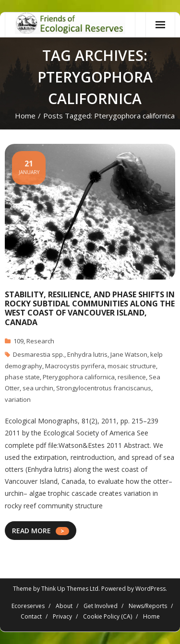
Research (40, 341)
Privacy (62, 616)
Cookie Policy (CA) (108, 616)
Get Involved (101, 606)
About (64, 606)
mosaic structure (132, 366)
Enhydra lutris (87, 354)
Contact (31, 616)
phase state (22, 377)
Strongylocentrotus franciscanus (104, 388)
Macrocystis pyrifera (75, 366)
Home (25, 116)
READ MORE (31, 531)
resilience (132, 377)
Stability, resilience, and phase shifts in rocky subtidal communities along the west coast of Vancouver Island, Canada (90, 308)
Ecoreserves (28, 606)
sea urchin (38, 388)
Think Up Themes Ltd (70, 589)
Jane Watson (129, 354)
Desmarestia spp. (39, 354)
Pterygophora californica (79, 377)
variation (18, 399)
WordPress (150, 589)
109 (18, 341)
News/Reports (148, 606)
